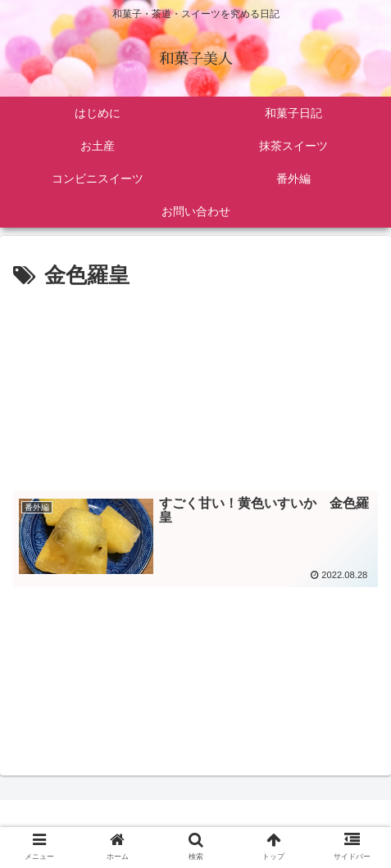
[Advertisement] (195, 385)
